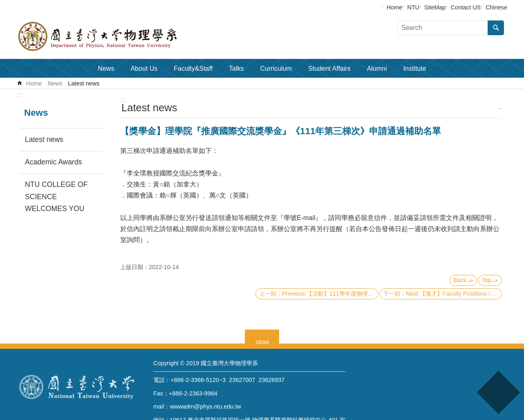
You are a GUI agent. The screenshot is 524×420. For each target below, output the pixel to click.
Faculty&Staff (193, 69)
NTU (413, 7)
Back (460, 280)
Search (496, 28)
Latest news (84, 83)
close (262, 341)
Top (487, 280)
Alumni (377, 69)
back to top (498, 392)
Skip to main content (4, 4)
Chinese (496, 7)
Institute (415, 69)
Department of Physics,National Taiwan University (119, 36)
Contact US (466, 7)
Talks (236, 69)
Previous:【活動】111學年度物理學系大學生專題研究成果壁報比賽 (330, 294)
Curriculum (276, 69)
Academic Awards (54, 162)
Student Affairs (329, 69)
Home (394, 7)
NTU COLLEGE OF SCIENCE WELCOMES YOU (56, 197)
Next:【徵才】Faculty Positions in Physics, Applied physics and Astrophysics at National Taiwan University (454, 294)
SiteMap (435, 7)
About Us (144, 69)
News (106, 69)
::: (19, 95)
